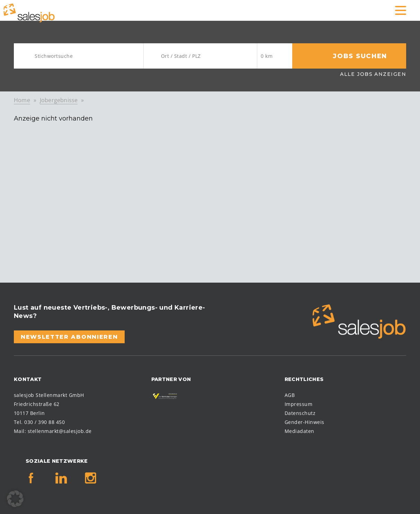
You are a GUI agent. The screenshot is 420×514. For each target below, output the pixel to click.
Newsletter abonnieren (69, 337)
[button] (15, 499)
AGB (290, 395)
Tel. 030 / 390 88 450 (39, 422)
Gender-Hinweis (305, 422)
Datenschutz (300, 413)
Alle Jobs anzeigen (373, 74)
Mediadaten (300, 431)
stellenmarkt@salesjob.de (60, 431)
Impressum (298, 404)
